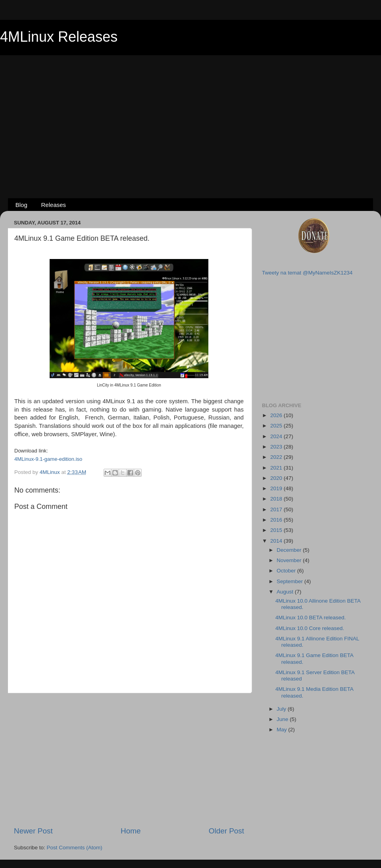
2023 (277, 447)
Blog (21, 205)
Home (131, 831)
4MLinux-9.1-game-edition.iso (48, 459)
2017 (277, 509)
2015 (277, 530)
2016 (277, 520)
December (290, 550)
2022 (277, 457)
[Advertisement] (190, 114)
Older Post (226, 831)
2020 (277, 478)
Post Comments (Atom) (75, 848)
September (291, 581)
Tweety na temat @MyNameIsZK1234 (307, 273)
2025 (277, 426)
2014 (277, 541)
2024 (277, 436)
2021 (277, 468)
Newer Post (33, 831)
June (283, 719)
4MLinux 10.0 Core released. (310, 628)
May (282, 730)
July (282, 709)
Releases (54, 205)
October (287, 571)
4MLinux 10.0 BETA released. (311, 618)
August (286, 592)
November (290, 560)
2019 (277, 488)
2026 (277, 415)
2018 (277, 499)
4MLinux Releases (59, 37)
